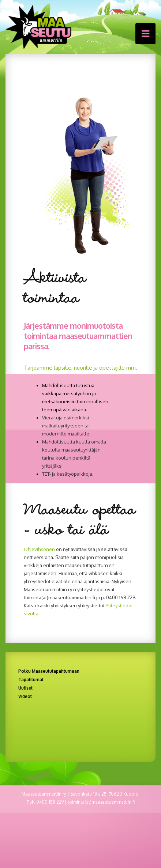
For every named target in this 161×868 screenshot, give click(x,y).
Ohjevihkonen (39, 549)
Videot (25, 696)
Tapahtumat (31, 680)
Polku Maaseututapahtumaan (49, 671)
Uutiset (25, 688)
